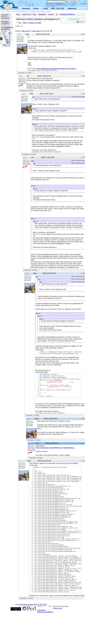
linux (25, 23)
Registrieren (6, 24)
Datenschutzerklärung (45, 643)
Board (8, 11)
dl (34, 48)
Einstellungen (7, 27)
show (38, 31)
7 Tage (34, 14)
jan (34, 98)
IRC (63, 8)
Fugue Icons (57, 639)
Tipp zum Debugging (55, 4)
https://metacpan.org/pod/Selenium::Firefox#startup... (56, 454)
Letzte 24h (26, 14)
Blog (45, 8)
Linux (48, 11)
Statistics (6, 29)
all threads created (33, 636)
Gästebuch (72, 8)
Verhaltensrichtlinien (67, 14)
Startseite (26, 8)
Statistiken (42, 14)
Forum (36, 8)
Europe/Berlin (6, 18)
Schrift (84, 4)
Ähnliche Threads (35, 23)
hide (23, 31)
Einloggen (5, 22)
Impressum (41, 641)
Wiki (53, 8)
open (27, 31)
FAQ (58, 8)
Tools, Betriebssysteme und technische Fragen (28, 11)
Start (3, 11)
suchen (51, 14)
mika (33, 161)
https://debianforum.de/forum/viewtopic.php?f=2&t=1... (57, 69)
